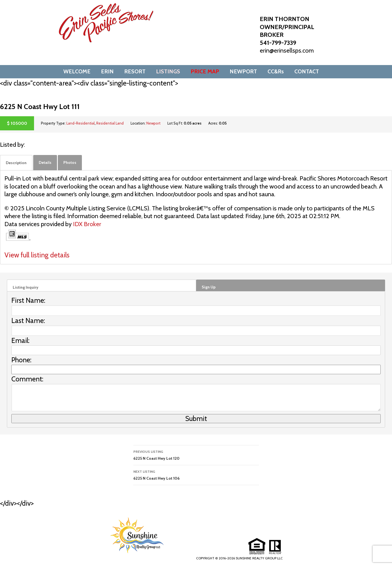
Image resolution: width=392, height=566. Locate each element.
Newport (153, 123)
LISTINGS (168, 71)
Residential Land (110, 123)
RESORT (135, 71)
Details (45, 162)
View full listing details (37, 255)
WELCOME (77, 71)
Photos (70, 162)
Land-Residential (81, 123)
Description (16, 163)
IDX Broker (87, 224)
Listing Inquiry (26, 287)
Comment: (27, 379)
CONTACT (307, 71)
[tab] (16, 163)
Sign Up (209, 287)
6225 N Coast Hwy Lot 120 (196, 455)
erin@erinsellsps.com (287, 51)
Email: (20, 340)
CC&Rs (276, 71)
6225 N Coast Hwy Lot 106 (196, 475)
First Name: (28, 300)
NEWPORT (243, 71)
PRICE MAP (205, 71)
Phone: (21, 360)
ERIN (107, 71)
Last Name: (28, 321)
